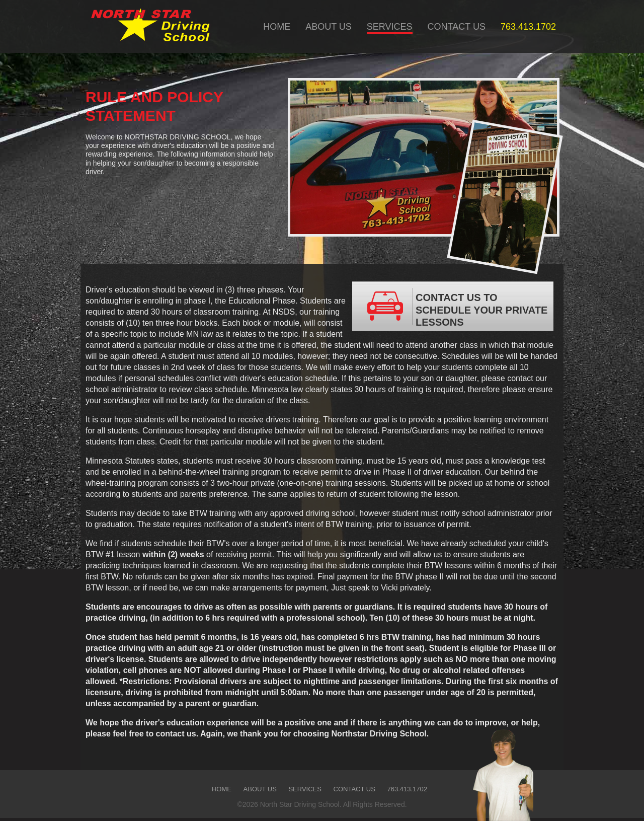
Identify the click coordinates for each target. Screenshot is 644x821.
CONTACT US (457, 27)
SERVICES (390, 27)
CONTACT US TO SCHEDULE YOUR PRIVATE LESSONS (452, 306)
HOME (277, 27)
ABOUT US (329, 27)
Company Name (149, 26)
